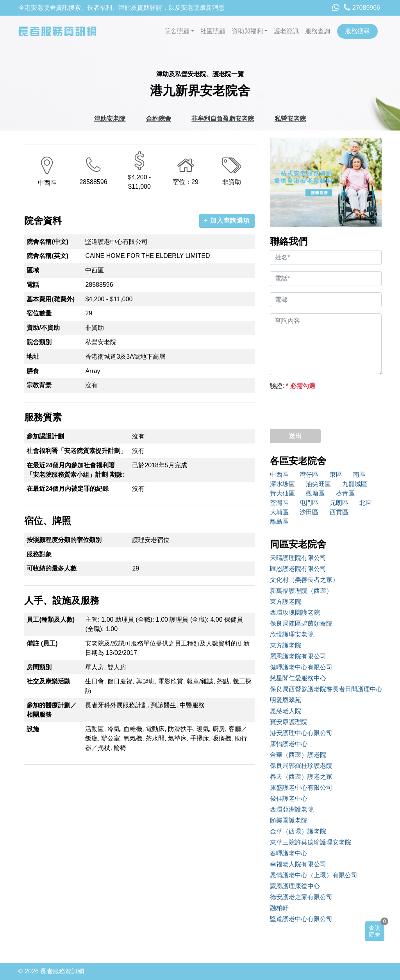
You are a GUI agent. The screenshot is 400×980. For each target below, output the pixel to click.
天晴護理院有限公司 (298, 558)
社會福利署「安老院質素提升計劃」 (77, 451)
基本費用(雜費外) (51, 299)
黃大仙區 (282, 493)
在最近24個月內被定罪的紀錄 (68, 489)
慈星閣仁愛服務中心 (298, 678)
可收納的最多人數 (52, 568)
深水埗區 (282, 484)
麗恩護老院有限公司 (298, 656)
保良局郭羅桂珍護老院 (301, 766)
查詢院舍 (375, 931)
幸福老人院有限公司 (298, 864)
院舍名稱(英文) (47, 256)
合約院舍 (159, 119)
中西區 (279, 475)
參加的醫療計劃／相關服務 (52, 710)
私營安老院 (290, 119)
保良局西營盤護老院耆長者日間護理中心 (326, 689)
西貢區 (339, 512)
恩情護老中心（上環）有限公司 (314, 875)
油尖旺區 (318, 484)
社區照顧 (213, 31)
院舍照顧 (177, 31)
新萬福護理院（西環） (301, 591)
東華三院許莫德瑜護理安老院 (311, 842)
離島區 (279, 521)
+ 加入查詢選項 (227, 221)
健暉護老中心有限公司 (301, 667)
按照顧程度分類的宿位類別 (64, 540)
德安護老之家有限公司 (301, 897)
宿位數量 (39, 313)
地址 (33, 357)
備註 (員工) (42, 643)
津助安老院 (110, 119)
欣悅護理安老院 (292, 634)
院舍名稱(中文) (47, 242)
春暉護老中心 (289, 853)
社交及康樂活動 (48, 681)
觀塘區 (315, 493)
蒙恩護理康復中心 (295, 886)
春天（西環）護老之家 (301, 777)
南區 (359, 475)
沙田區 (309, 512)
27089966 (362, 8)
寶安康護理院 (289, 722)
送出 (295, 436)
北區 (366, 503)
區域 (33, 270)
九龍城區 (355, 484)
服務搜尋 (357, 31)
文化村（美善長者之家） (304, 580)
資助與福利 (247, 31)
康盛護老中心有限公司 (301, 788)
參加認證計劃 (45, 436)
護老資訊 (286, 31)
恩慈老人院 (286, 711)
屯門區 (309, 503)
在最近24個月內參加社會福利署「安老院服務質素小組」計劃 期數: (75, 470)
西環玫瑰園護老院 (295, 612)
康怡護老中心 (289, 744)
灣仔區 (309, 475)
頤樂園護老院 (289, 820)
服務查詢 (318, 31)
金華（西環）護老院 (298, 755)
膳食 (33, 371)
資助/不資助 (43, 328)
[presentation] (329, 408)
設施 (33, 729)
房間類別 (39, 667)
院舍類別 (39, 342)
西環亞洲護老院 (292, 809)
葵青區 (345, 493)
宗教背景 (39, 385)
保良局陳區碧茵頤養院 (301, 623)
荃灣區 (279, 503)
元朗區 (339, 503)
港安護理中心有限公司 (301, 733)
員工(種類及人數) (51, 620)
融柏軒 (279, 908)
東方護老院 (286, 602)
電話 (33, 285)
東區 (336, 475)
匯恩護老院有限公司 (298, 569)
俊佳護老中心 (289, 798)
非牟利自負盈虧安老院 (223, 119)
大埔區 (279, 512)
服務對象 (39, 554)
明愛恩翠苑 (286, 700)
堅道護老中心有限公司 (301, 919)
